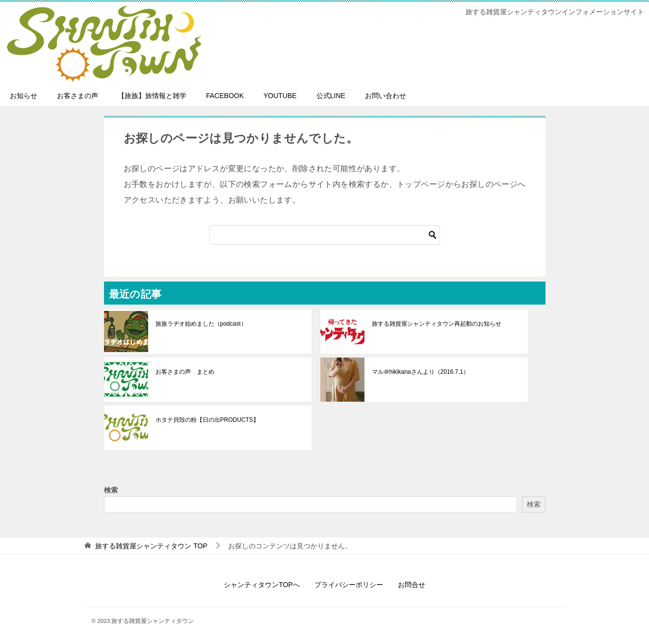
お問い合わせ (386, 96)
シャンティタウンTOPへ (262, 585)
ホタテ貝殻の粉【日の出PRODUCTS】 (207, 420)
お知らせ (24, 96)
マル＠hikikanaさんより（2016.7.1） (421, 372)
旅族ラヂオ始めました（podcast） (201, 324)
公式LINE (331, 96)
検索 (111, 490)
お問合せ (412, 585)
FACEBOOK (225, 96)
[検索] (325, 235)
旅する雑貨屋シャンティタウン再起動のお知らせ (437, 324)
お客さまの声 (78, 96)
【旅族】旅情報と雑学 (152, 96)
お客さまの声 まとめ (185, 372)
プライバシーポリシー (349, 585)
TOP (151, 546)
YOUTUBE (280, 96)
